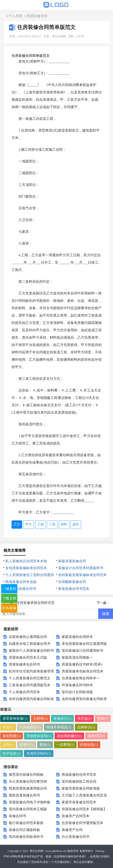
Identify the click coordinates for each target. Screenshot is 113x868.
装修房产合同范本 (76, 816)
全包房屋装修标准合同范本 (26, 568)
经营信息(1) (89, 745)
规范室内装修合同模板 (26, 775)
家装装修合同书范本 (74, 589)
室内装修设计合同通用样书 (82, 651)
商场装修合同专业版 (21, 582)
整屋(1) (103, 718)
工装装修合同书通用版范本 (30, 685)
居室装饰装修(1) (15, 718)
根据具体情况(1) (59, 727)
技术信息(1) (12, 753)
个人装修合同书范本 (24, 692)
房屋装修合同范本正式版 (28, 657)
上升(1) (8, 745)
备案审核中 (86, 851)
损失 (76, 524)
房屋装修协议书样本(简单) (82, 664)
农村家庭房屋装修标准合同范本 (82, 575)
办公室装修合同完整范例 (28, 781)
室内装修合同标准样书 (26, 837)
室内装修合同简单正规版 (28, 809)
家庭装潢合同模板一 (77, 657)
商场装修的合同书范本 (79, 775)
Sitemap (100, 851)
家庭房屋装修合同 (72, 561)
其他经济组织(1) (39, 753)
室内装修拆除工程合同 (79, 781)
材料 (64, 524)
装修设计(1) (62, 718)
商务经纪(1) (97, 736)
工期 (40, 524)
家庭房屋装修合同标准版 (81, 788)
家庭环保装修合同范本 (79, 802)
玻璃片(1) (27, 745)
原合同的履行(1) (69, 736)
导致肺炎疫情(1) (39, 736)
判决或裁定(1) (30, 727)
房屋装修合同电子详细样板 (30, 802)
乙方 (17, 524)
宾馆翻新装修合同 (72, 582)
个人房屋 (15, 16)
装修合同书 (17, 816)
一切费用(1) (65, 745)
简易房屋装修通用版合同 (28, 788)
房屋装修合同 (37, 16)
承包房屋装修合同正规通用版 (84, 644)
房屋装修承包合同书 (24, 664)
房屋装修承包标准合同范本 (82, 671)
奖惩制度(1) (12, 736)
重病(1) (45, 745)
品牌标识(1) (86, 727)
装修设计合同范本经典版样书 (81, 568)
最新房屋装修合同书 (24, 795)
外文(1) (8, 727)
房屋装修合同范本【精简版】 (84, 809)
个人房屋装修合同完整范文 (30, 678)
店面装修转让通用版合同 (28, 637)
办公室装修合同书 (76, 837)
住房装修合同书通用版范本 (82, 823)
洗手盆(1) (84, 718)
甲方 (29, 524)
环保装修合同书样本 (77, 685)
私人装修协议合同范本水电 (26, 561)
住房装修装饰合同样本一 (81, 678)
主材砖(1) (41, 718)
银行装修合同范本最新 (26, 823)
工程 (52, 524)
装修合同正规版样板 (24, 830)
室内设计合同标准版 (77, 692)
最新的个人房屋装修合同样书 (31, 651)
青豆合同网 (37, 851)
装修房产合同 (72, 830)
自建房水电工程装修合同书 (30, 644)
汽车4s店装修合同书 (21, 589)
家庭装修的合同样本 (77, 637)
